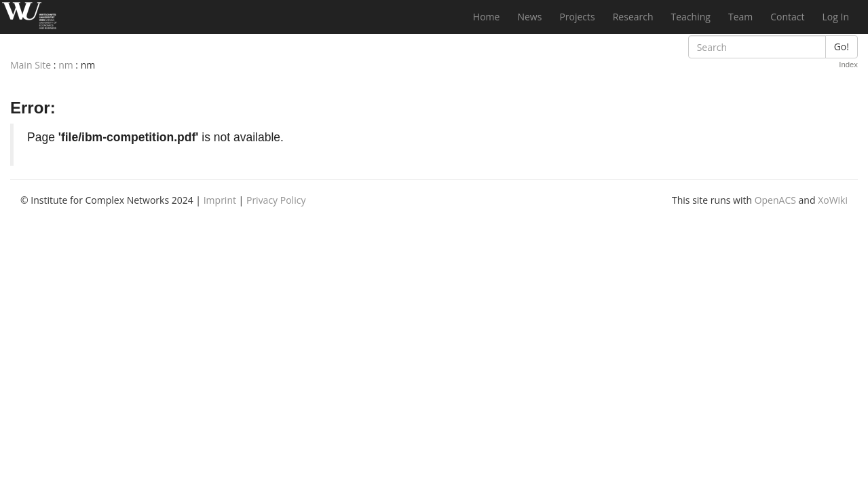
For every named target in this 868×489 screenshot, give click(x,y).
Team (740, 17)
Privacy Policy (276, 200)
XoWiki (833, 200)
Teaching (691, 17)
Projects (577, 17)
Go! (842, 47)
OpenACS (775, 200)
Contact (787, 17)
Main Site (31, 65)
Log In (836, 17)
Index (848, 65)
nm (66, 65)
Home (487, 17)
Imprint (220, 200)
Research (633, 17)
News (529, 17)
